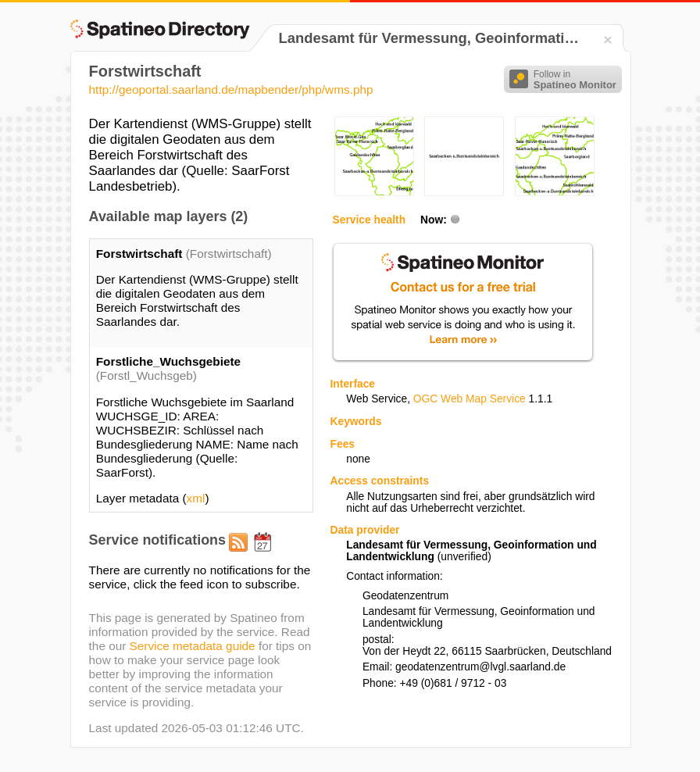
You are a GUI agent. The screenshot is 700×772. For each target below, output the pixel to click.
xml (196, 498)
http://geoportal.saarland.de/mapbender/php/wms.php (231, 89)
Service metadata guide (193, 646)
